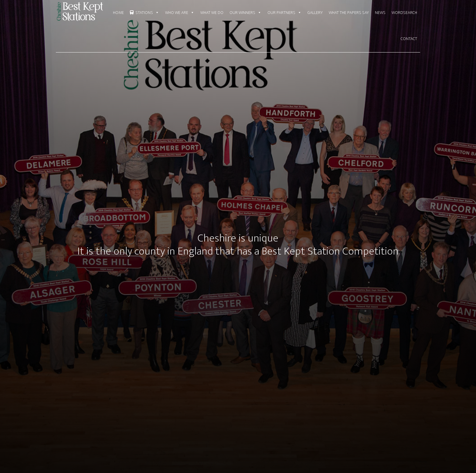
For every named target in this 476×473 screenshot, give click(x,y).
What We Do (212, 13)
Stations (147, 13)
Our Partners (284, 13)
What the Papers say (349, 13)
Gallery (315, 13)
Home (118, 13)
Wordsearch (404, 13)
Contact (409, 39)
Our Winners (245, 13)
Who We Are (180, 13)
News (380, 13)
